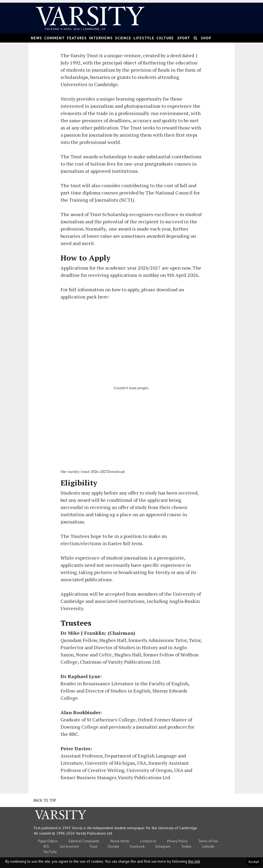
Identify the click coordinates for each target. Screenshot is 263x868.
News (36, 38)
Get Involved (69, 846)
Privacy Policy (177, 841)
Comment (55, 38)
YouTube (50, 852)
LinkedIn (208, 846)
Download (116, 471)
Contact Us (148, 841)
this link (194, 861)
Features (77, 38)
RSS (46, 846)
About (120, 841)
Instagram (163, 846)
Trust (93, 846)
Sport (184, 38)
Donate (114, 846)
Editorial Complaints (84, 841)
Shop (206, 38)
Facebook (137, 846)
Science (123, 38)
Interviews (101, 38)
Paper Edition (48, 841)
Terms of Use (208, 841)
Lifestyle (144, 38)
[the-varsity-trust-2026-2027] (131, 388)
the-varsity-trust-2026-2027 (84, 471)
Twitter (186, 846)
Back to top (45, 800)
